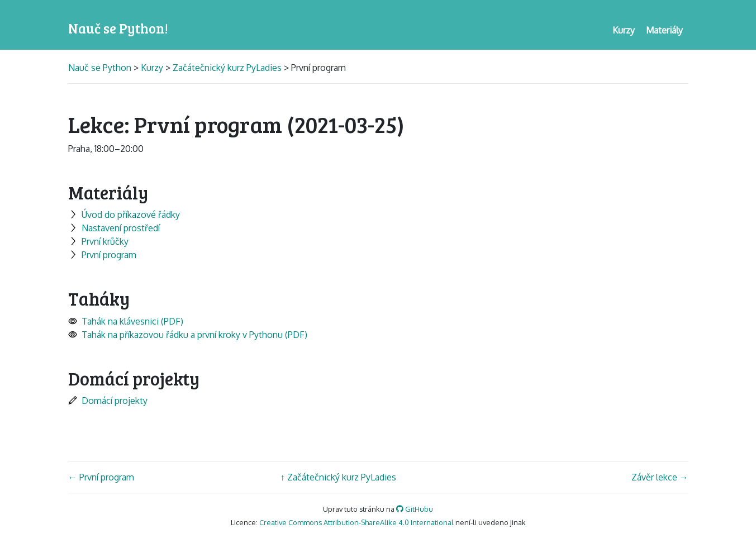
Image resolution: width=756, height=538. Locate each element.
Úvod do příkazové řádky (124, 215)
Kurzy (152, 68)
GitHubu (415, 509)
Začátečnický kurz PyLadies (227, 68)
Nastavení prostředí (114, 228)
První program (102, 255)
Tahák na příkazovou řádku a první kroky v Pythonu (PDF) (188, 335)
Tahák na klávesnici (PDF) (126, 321)
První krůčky (98, 241)
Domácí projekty (108, 401)
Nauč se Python (101, 68)
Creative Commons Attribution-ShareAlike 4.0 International (356, 522)
